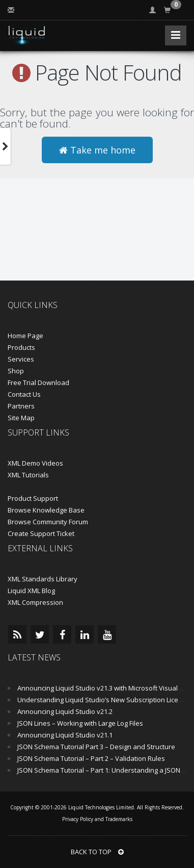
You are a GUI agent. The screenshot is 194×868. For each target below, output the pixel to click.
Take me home (97, 150)
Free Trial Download (38, 382)
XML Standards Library (43, 579)
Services (21, 359)
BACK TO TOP (97, 852)
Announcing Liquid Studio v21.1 (65, 735)
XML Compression (35, 602)
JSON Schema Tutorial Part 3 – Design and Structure (96, 747)
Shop (16, 371)
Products (21, 347)
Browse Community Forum (48, 522)
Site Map (21, 418)
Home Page (25, 336)
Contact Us (24, 394)
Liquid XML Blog (31, 591)
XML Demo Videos (35, 463)
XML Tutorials (28, 475)
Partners (21, 406)
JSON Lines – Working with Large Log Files (80, 723)
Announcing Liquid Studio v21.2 (65, 711)
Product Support (33, 498)
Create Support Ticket (41, 533)
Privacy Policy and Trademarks (97, 819)
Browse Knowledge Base (46, 510)
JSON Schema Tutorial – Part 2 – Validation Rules (91, 758)
